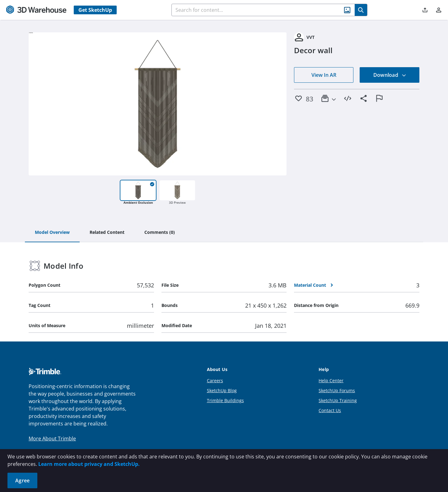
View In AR (324, 75)
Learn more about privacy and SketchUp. (89, 464)
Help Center (331, 381)
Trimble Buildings (225, 400)
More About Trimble (52, 439)
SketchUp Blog (222, 390)
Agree (22, 480)
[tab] (52, 233)
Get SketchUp (95, 10)
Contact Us (330, 410)
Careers (215, 381)
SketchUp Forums (337, 390)
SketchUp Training (338, 400)
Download (390, 75)
